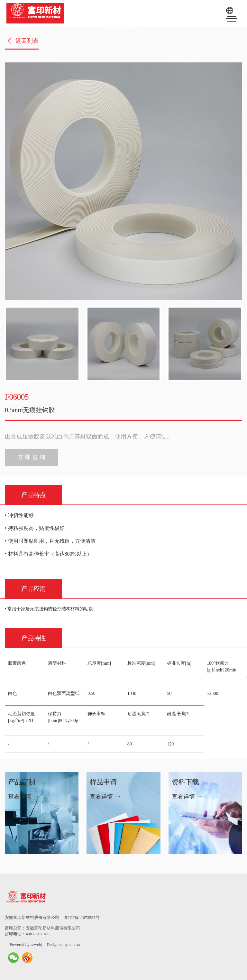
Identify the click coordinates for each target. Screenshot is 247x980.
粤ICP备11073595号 (82, 917)
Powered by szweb (25, 944)
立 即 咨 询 (32, 457)
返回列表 (23, 41)
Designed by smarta (63, 944)
